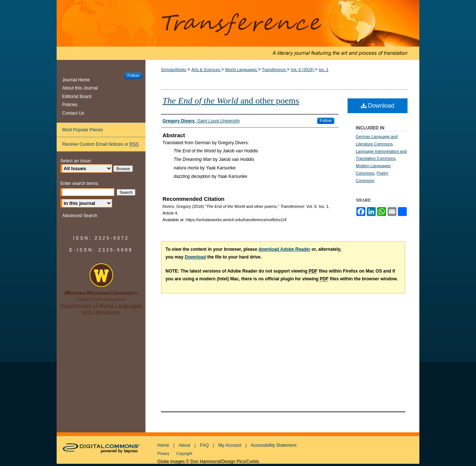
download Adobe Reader (284, 249)
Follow (326, 121)
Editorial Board (77, 97)
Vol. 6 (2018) (303, 70)
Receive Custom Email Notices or (100, 144)
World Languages (242, 70)
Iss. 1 (324, 70)
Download (378, 106)
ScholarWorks (174, 70)
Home (163, 445)
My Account (230, 445)
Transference (238, 30)
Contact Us (73, 113)
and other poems (231, 101)
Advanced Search (80, 216)
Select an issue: (76, 161)
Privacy (164, 454)
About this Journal (80, 88)
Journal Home (76, 80)
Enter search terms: (80, 183)
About (185, 445)
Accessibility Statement (274, 445)
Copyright (185, 454)
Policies (70, 105)
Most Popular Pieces (83, 130)
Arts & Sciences (206, 70)
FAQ (204, 445)
